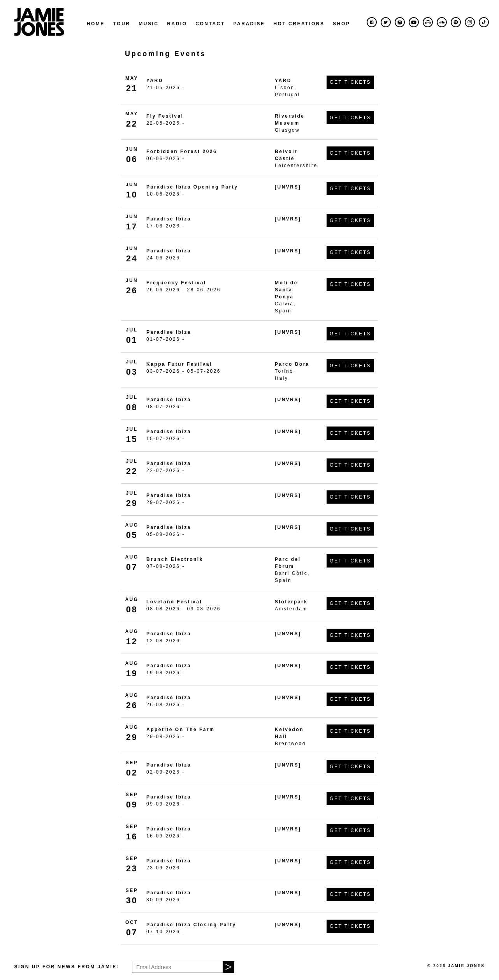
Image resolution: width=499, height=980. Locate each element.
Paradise (249, 24)
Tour (122, 24)
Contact (210, 24)
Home (96, 24)
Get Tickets (350, 82)
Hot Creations (299, 24)
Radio (177, 24)
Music (148, 24)
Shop (341, 24)
